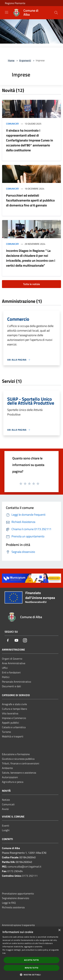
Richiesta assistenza (13, 907)
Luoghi (6, 830)
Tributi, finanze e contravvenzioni (21, 763)
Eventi (6, 826)
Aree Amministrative (14, 663)
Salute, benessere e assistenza (19, 773)
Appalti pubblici (10, 723)
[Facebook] (8, 641)
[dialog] (31, 953)
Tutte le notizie (31, 284)
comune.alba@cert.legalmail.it (25, 867)
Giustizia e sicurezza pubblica (18, 759)
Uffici (5, 668)
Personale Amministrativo (16, 682)
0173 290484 (15, 871)
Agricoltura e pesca (13, 782)
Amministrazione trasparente (18, 925)
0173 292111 (30, 876)
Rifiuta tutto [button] (31, 968)
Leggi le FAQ (9, 903)
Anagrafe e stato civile (14, 704)
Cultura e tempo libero (14, 709)
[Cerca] (56, 13)
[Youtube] (16, 641)
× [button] (59, 930)
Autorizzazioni (10, 777)
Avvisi (5, 809)
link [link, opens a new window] (4, 953)
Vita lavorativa (10, 713)
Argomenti (25, 60)
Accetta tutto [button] (31, 960)
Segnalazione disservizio (16, 898)
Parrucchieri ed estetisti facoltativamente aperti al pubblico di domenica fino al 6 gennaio (30, 200)
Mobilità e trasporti (13, 736)
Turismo (6, 732)
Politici (6, 677)
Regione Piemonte (15, 3)
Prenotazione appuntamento (18, 893)
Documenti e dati (11, 686)
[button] (31, 975)
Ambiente (7, 768)
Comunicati (12, 124)
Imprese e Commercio (14, 718)
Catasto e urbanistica (14, 727)
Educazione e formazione (16, 754)
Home (11, 60)
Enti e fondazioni (11, 672)
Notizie (6, 800)
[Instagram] (25, 641)
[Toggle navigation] (7, 12)
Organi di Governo (12, 659)
